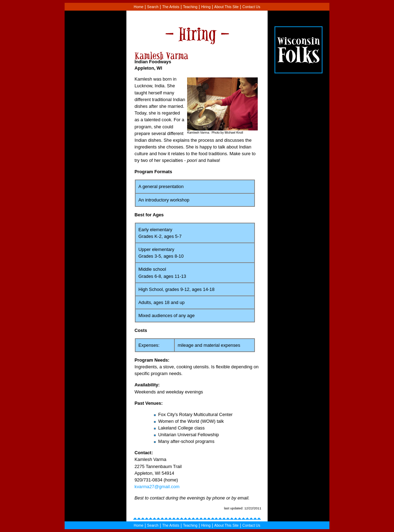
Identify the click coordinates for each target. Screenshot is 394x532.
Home (139, 7)
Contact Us (252, 7)
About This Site (226, 7)
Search (153, 7)
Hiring (206, 7)
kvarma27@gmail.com (157, 487)
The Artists (171, 7)
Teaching (190, 7)
